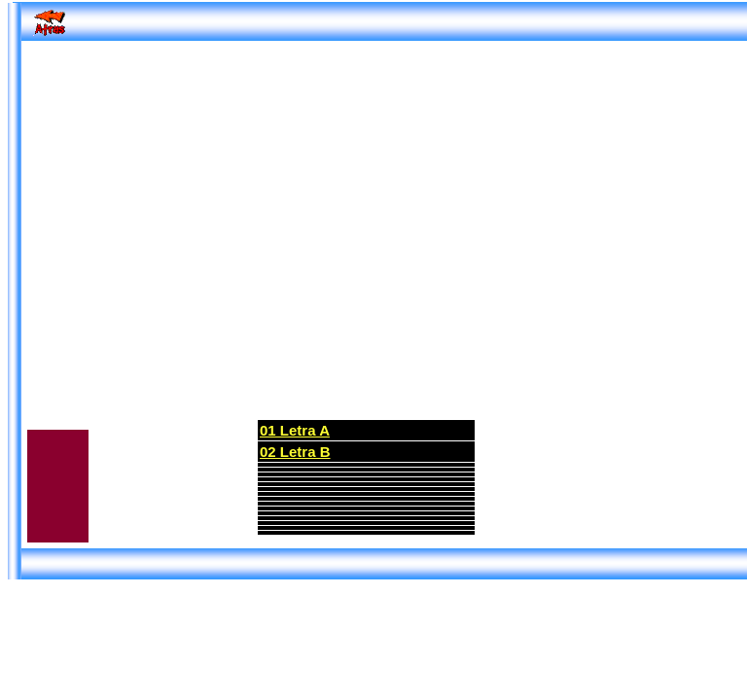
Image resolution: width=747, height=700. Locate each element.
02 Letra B (295, 452)
